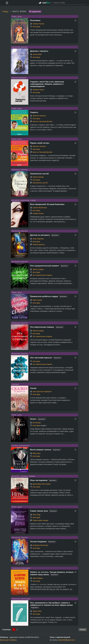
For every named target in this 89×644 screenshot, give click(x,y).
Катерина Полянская (40, 545)
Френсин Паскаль (39, 116)
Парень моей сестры (40, 143)
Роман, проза (17, 16)
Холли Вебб (37, 54)
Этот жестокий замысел (41, 358)
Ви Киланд (37, 423)
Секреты (34, 112)
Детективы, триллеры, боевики (23, 476)
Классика (15, 384)
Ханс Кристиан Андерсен (42, 392)
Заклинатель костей (39, 174)
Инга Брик (36, 27)
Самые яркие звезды (40, 520)
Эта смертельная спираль (42, 275)
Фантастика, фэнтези (20, 47)
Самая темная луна (39, 511)
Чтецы (5, 12)
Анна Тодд (37, 515)
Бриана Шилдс (38, 177)
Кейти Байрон (38, 578)
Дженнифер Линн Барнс (42, 484)
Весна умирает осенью (41, 450)
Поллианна (35, 20)
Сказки (33, 388)
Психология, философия (21, 568)
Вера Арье (37, 453)
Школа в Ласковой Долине (42, 121)
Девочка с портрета (39, 51)
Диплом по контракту (40, 235)
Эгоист (33, 419)
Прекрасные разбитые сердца (44, 296)
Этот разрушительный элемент (45, 266)
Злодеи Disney (38, 213)
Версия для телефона (8, 640)
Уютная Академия (38, 542)
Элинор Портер (38, 24)
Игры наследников (39, 480)
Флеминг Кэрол (38, 90)
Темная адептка (39, 245)
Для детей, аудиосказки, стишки (24, 200)
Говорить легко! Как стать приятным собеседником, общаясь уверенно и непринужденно (47, 84)
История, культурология (21, 446)
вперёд (83, 630)
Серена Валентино (40, 208)
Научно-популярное (19, 78)
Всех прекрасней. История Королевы (47, 204)
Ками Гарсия (37, 300)
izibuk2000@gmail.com (66, 640)
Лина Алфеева (38, 239)
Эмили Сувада (38, 269)
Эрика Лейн (37, 611)
